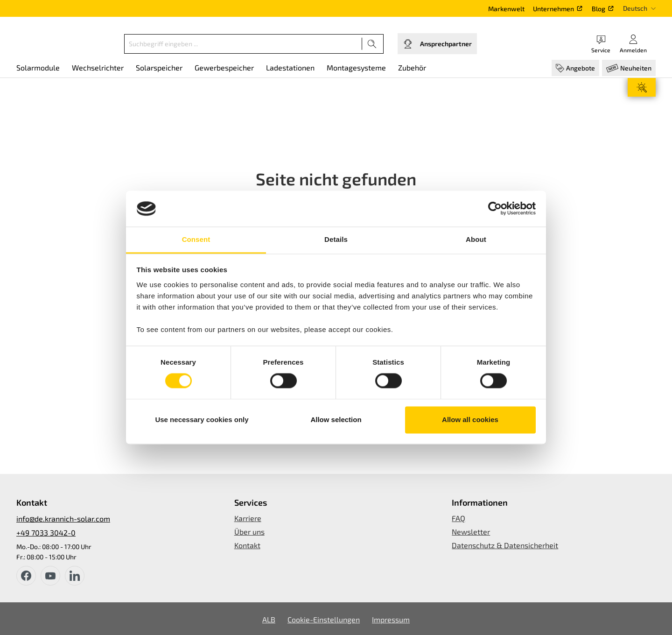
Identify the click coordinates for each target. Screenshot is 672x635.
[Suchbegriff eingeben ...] (243, 44)
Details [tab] (336, 239)
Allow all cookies (470, 420)
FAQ (458, 518)
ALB (269, 619)
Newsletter (471, 532)
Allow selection (336, 420)
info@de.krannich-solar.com (63, 519)
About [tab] (476, 239)
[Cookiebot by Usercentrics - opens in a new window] (495, 209)
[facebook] (26, 576)
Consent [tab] (196, 239)
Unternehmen (553, 9)
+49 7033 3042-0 (46, 533)
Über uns (249, 532)
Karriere (248, 518)
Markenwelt (506, 9)
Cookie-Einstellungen (324, 619)
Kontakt (247, 545)
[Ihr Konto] (633, 44)
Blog (598, 9)
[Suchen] (372, 44)
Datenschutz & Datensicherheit (505, 545)
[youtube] (50, 576)
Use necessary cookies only (202, 420)
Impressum (391, 619)
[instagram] (75, 576)
